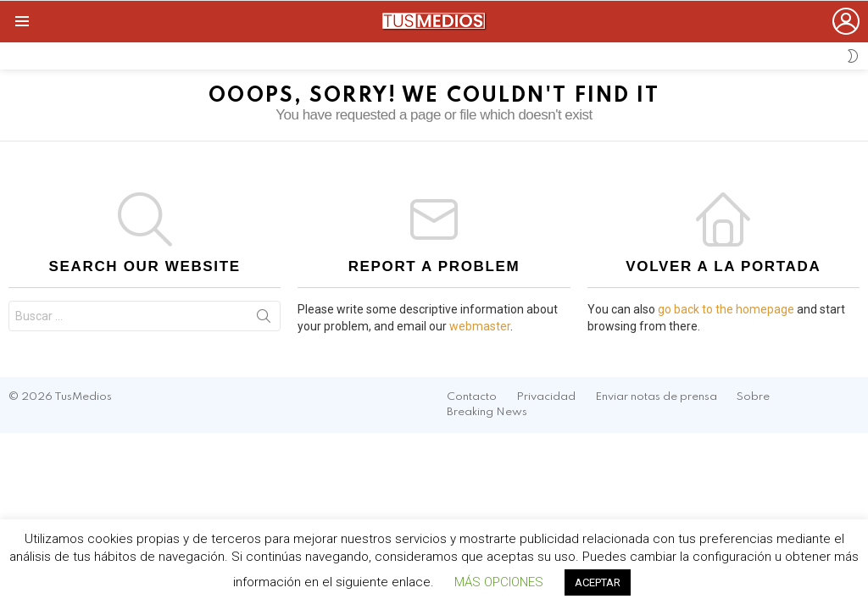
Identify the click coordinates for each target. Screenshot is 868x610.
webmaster (480, 326)
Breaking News (487, 412)
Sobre (753, 397)
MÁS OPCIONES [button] (499, 582)
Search (264, 319)
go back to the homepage (726, 309)
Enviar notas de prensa (656, 397)
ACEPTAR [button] (598, 582)
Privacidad (546, 397)
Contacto (472, 397)
